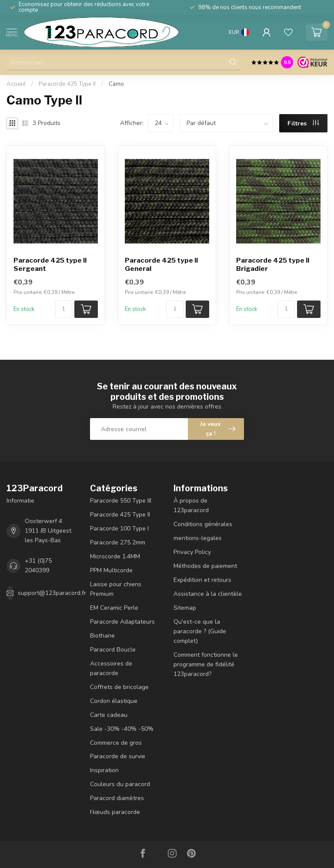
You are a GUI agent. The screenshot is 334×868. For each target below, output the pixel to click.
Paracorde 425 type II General (161, 264)
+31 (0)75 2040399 (38, 566)
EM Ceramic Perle (114, 608)
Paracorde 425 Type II (67, 84)
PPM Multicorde (111, 570)
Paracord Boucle (113, 650)
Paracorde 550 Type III (121, 501)
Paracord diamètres (117, 798)
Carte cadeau (109, 715)
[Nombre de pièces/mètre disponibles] (63, 309)
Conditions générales (203, 524)
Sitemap (185, 608)
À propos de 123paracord (191, 505)
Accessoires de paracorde (111, 668)
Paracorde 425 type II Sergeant (50, 264)
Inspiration (104, 770)
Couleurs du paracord (120, 784)
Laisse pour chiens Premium (116, 589)
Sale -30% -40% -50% (122, 729)
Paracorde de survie (118, 756)
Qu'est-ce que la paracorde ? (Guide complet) (200, 631)
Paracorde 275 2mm (118, 542)
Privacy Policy (192, 552)
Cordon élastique (114, 701)
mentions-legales (198, 538)
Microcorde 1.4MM (115, 556)
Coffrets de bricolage (119, 687)
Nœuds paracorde (115, 812)
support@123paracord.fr (52, 593)
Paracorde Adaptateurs (122, 622)
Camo (116, 84)
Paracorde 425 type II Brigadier (273, 264)
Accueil (16, 84)
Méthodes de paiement (205, 566)
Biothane (102, 636)
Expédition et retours (202, 580)
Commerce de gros (116, 743)
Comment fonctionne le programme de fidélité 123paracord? (206, 664)
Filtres (303, 123)
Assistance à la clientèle (208, 594)
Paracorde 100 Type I (119, 529)
